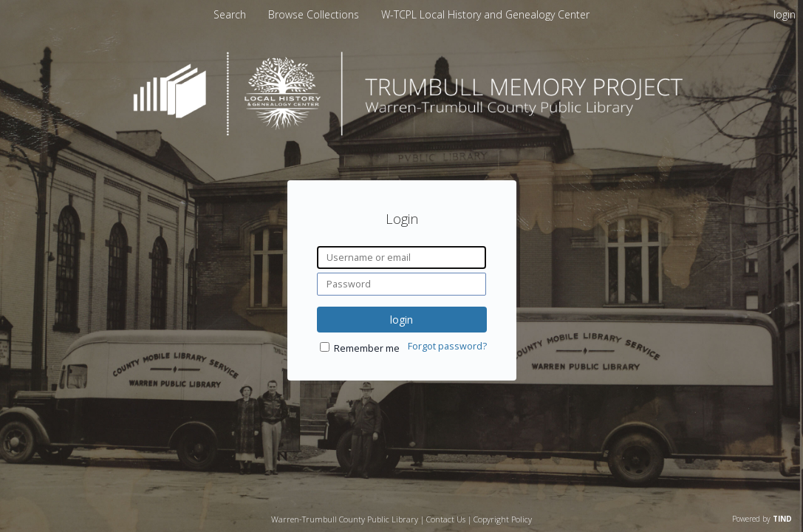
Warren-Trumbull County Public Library (345, 519)
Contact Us (446, 519)
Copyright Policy (503, 519)
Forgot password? (447, 346)
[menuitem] (315, 14)
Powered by (762, 519)
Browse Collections (315, 14)
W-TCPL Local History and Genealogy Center (485, 14)
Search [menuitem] (230, 14)
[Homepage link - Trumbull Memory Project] (402, 132)
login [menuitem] (785, 14)
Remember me (367, 348)
